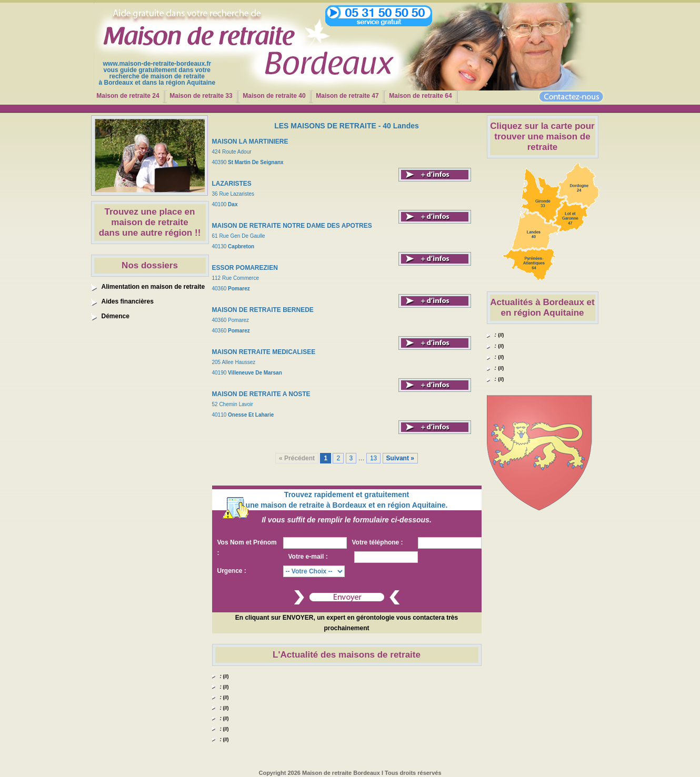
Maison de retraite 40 (274, 96)
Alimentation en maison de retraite (153, 287)
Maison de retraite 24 (128, 96)
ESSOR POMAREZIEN (245, 268)
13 (373, 458)
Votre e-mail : (308, 557)
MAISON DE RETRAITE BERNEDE (263, 310)
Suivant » (400, 458)
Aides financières (128, 301)
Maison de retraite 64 (420, 96)
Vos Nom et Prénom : (247, 548)
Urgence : (232, 571)
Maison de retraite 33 (201, 96)
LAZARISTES (232, 184)
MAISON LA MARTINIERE (250, 142)
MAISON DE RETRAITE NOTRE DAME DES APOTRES (292, 226)
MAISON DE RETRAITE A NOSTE (261, 394)
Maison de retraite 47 (347, 96)
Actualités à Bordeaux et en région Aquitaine (542, 307)
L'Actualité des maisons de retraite (347, 655)
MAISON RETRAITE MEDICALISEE (264, 352)
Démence (116, 316)
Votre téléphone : (378, 542)
